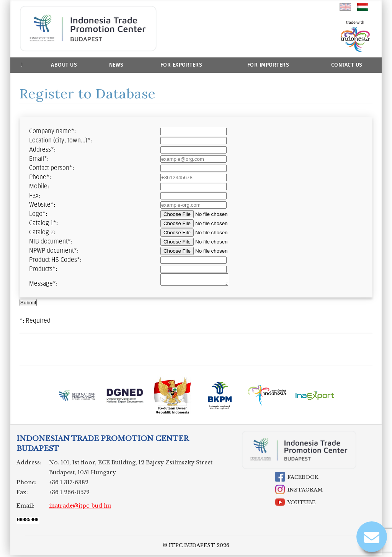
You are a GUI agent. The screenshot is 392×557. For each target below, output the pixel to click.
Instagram (305, 492)
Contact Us (347, 65)
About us (64, 65)
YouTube (301, 505)
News (116, 65)
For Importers (268, 65)
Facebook (303, 479)
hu (363, 7)
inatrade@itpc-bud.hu (80, 508)
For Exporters (181, 65)
